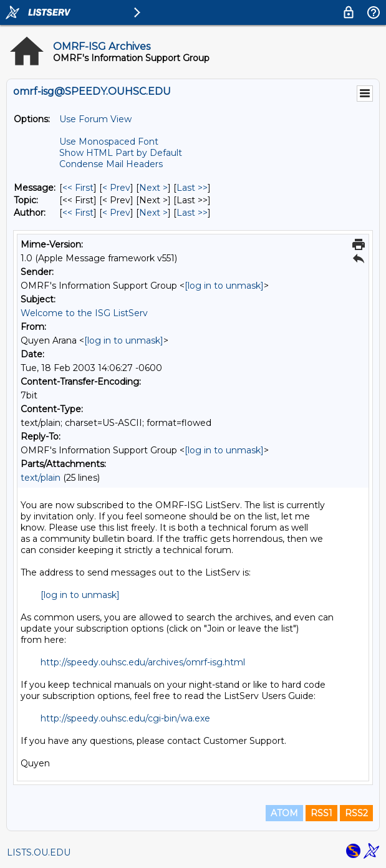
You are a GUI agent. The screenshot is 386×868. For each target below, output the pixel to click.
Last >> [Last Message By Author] (192, 213)
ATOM (284, 813)
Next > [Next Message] (153, 188)
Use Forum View (95, 119)
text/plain (41, 478)
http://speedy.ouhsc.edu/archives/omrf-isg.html (143, 662)
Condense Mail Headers (111, 164)
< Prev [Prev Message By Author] (116, 213)
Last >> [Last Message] (192, 188)
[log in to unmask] (224, 286)
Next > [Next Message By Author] (153, 213)
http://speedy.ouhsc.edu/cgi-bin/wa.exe (125, 718)
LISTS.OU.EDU (39, 852)
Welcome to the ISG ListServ (84, 313)
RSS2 (356, 813)
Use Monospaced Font (109, 142)
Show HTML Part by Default (121, 153)
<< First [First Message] (78, 188)
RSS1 (321, 813)
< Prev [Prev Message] (116, 188)
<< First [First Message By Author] (78, 213)
